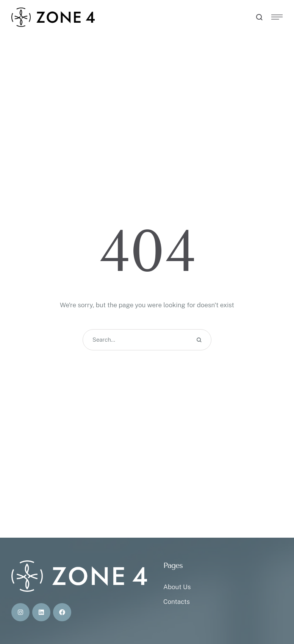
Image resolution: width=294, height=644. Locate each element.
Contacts (177, 602)
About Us (177, 587)
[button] (273, 612)
